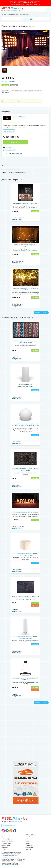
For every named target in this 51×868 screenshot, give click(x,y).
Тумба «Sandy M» (25, 383)
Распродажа (5, 846)
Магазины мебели (6, 836)
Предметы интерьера (13, 14)
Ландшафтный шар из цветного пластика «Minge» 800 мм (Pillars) (26, 424)
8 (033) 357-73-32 (11, 136)
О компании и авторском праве (9, 854)
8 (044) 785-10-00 (17, 358)
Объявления (29, 844)
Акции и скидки (6, 844)
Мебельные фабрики (7, 838)
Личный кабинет (30, 836)
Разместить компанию (9, 825)
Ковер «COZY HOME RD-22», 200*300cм (25, 596)
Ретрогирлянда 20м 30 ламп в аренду (25, 245)
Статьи (3, 848)
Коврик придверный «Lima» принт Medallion (26, 469)
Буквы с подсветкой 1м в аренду (25, 511)
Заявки (27, 840)
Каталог (4, 14)
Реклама (28, 842)
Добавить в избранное (8, 81)
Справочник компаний (8, 840)
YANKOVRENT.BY (19, 117)
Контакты (28, 848)
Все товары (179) (9, 130)
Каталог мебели (6, 834)
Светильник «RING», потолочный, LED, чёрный (26, 678)
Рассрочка (28, 838)
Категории (27, 19)
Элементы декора (24, 14)
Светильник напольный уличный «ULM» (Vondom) (25, 637)
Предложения (29, 846)
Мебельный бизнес (31, 834)
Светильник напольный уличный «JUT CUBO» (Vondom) (25, 554)
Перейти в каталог (41, 312)
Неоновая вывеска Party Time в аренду (25, 288)
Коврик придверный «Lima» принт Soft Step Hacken (26, 341)
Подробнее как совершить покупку (10, 864)
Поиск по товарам (6, 842)
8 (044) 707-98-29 (17, 610)
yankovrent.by (9, 146)
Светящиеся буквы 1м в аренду (26, 202)
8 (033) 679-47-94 (17, 398)
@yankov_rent (18, 152)
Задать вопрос (16, 141)
